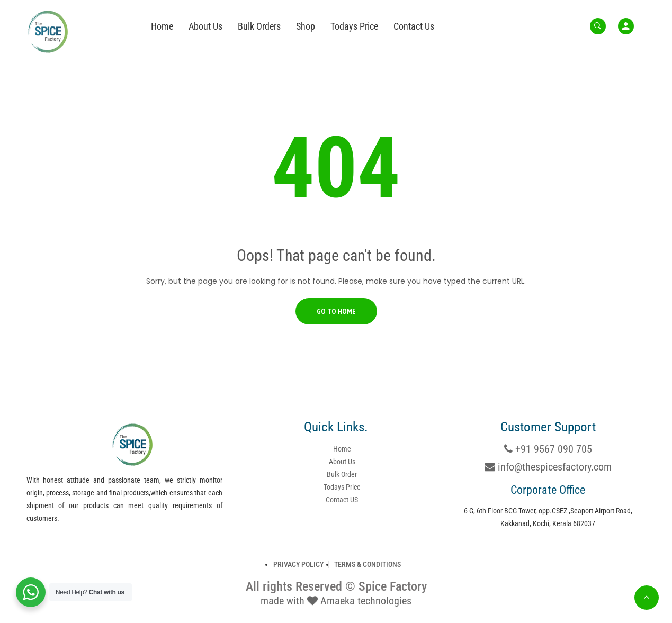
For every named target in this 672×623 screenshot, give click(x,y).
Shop (306, 26)
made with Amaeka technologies (336, 601)
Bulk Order (342, 474)
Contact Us (414, 26)
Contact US (342, 500)
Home (162, 26)
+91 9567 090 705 (548, 449)
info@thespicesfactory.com (548, 467)
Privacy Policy (298, 564)
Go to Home (336, 311)
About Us (205, 26)
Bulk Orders (259, 26)
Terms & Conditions (368, 564)
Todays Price (354, 26)
